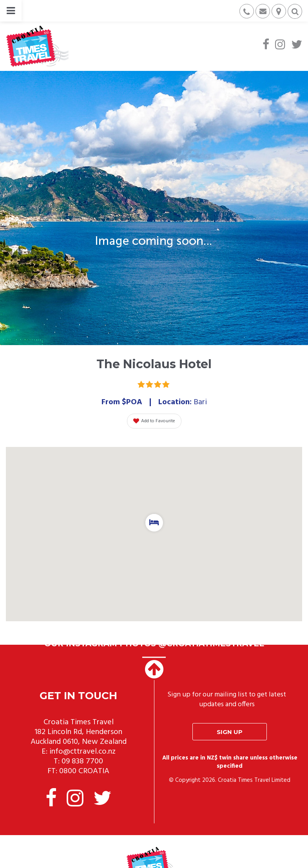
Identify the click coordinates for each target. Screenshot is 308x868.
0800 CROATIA (84, 771)
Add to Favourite (154, 421)
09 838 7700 (82, 761)
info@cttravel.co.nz (82, 752)
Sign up (230, 732)
